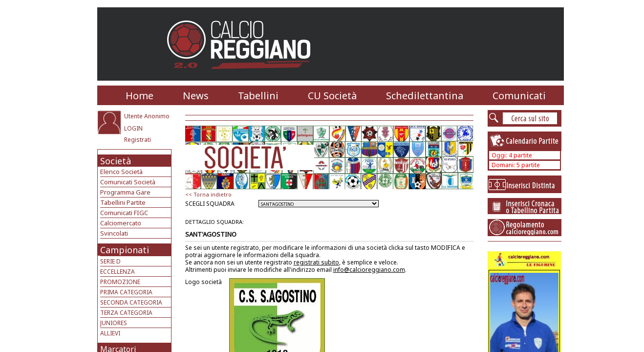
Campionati (125, 250)
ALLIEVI (110, 333)
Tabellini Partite (123, 202)
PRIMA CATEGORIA (126, 292)
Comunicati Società (128, 182)
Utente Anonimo (147, 116)
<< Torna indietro (208, 194)
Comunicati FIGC (124, 213)
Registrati (138, 140)
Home (140, 96)
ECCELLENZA (118, 272)
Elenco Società (121, 172)
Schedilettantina (425, 96)
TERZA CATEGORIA (126, 313)
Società (116, 161)
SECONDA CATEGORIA (131, 302)
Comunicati (519, 96)
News (196, 96)
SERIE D (110, 261)
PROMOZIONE (120, 282)
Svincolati (114, 233)
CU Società (332, 96)
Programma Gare (125, 192)
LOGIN (133, 128)
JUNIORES (114, 323)
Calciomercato (121, 223)
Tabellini (258, 96)
